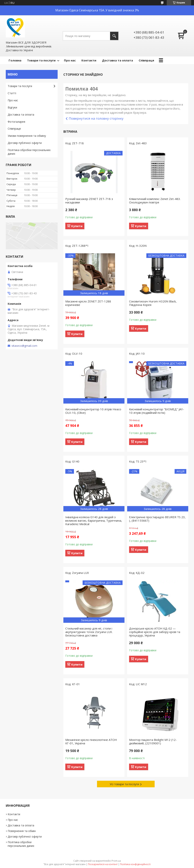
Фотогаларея (16, 122)
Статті (12, 93)
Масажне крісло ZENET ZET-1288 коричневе (88, 303)
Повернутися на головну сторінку (96, 118)
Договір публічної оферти (25, 143)
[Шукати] (114, 36)
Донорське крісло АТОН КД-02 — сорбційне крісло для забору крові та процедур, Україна (155, 632)
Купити (77, 226)
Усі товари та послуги (124, 784)
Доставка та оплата (117, 60)
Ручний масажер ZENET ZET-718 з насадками (89, 201)
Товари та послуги (41, 60)
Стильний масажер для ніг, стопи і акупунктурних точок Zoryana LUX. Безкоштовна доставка (89, 632)
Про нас (70, 60)
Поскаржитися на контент (103, 864)
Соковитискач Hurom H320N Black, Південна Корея (153, 303)
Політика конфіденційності (135, 864)
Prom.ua (116, 861)
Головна (15, 60)
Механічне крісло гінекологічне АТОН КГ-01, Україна (91, 741)
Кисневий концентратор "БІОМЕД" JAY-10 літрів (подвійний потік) (157, 411)
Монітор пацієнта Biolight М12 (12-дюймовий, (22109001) (153, 741)
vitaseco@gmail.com (24, 346)
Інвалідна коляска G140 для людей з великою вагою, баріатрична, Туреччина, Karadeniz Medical (94, 520)
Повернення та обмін (22, 831)
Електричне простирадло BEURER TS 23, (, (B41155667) (157, 519)
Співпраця (146, 60)
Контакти (89, 60)
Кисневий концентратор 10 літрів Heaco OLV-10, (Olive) (93, 411)
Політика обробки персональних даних (29, 152)
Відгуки (12, 107)
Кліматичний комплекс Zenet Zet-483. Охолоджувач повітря (155, 201)
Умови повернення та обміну (27, 136)
